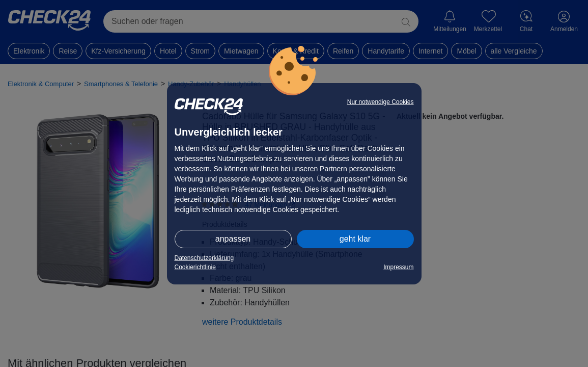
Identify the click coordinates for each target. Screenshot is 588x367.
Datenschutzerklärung (204, 258)
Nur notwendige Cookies (381, 102)
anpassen (233, 239)
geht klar (355, 239)
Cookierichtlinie (195, 267)
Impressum (398, 267)
